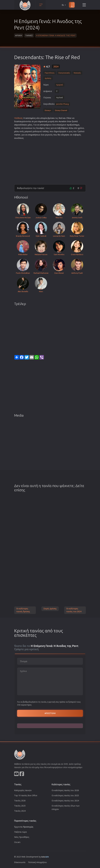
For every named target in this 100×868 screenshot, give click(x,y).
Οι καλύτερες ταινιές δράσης (23, 610)
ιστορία (44, 118)
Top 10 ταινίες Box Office (26, 795)
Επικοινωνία (20, 862)
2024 (56, 67)
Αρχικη (19, 35)
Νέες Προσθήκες (22, 837)
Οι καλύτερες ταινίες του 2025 (65, 795)
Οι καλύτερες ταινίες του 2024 (74, 610)
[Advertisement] (50, 161)
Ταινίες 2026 (20, 801)
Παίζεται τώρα (20, 832)
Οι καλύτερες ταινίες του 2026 (65, 790)
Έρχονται (24, 827)
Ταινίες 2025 (20, 806)
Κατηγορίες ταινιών (23, 790)
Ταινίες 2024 (20, 811)
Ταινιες (29, 35)
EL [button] (64, 5)
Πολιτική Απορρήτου (37, 862)
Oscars (17, 842)
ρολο (35, 131)
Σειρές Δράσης (50, 609)
